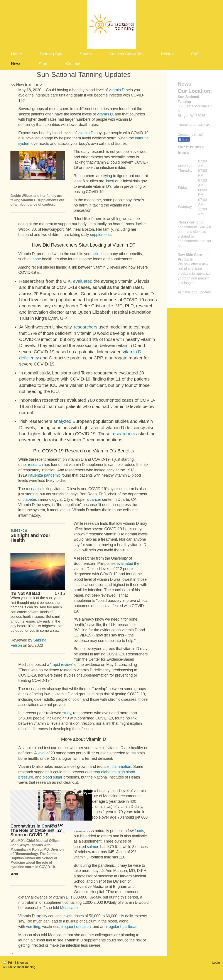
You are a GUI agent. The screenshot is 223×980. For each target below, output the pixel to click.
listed (110, 181)
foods (139, 831)
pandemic (52, 475)
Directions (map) (190, 135)
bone (37, 259)
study (67, 713)
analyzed (62, 421)
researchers (86, 327)
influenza (35, 475)
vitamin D (117, 90)
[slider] (65, 821)
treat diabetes (104, 772)
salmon (93, 847)
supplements (101, 235)
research (35, 465)
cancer (95, 499)
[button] (14, 187)
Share (184, 140)
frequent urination (76, 927)
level (42, 753)
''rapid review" (62, 665)
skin (96, 254)
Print (9, 963)
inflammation (120, 767)
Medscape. (69, 908)
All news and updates (194, 292)
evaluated (83, 281)
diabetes (30, 499)
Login (216, 963)
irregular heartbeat (121, 927)
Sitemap (22, 963)
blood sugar (52, 777)
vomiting (33, 927)
